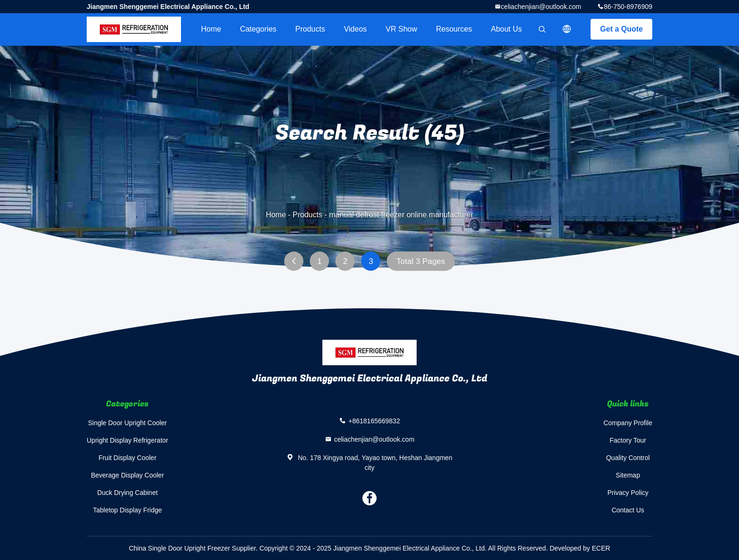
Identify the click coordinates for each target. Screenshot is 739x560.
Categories (258, 29)
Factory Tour (628, 440)
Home (211, 29)
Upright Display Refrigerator (127, 440)
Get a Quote (621, 29)
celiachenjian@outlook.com (541, 7)
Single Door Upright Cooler (127, 423)
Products (310, 29)
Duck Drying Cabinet (127, 493)
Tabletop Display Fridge (127, 510)
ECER (601, 548)
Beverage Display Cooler (127, 475)
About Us (507, 29)
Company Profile (628, 423)
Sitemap (628, 475)
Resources (454, 29)
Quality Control (628, 458)
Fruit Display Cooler (127, 458)
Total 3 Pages (421, 261)
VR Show (401, 29)
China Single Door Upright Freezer (179, 548)
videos (356, 29)
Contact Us (628, 510)
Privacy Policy (628, 493)
